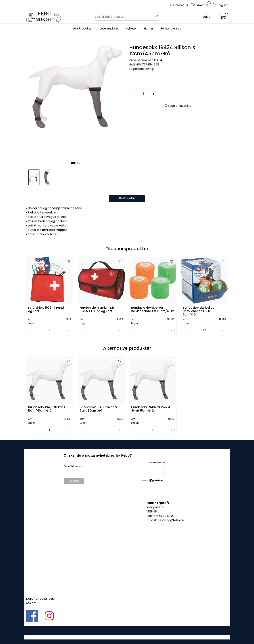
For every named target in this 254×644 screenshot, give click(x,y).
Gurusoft (127, 637)
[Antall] (143, 94)
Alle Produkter (83, 28)
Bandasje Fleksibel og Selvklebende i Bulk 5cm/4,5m (199, 311)
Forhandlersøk (171, 28)
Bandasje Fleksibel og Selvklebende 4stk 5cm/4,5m (153, 310)
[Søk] (125, 17)
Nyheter (131, 28)
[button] (73, 163)
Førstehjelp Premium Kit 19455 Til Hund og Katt (97, 310)
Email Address (73, 466)
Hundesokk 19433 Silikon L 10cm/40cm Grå (47, 409)
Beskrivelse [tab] (127, 198)
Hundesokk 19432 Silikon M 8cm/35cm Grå (151, 409)
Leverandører (109, 28)
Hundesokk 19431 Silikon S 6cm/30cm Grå (98, 409)
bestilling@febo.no (171, 520)
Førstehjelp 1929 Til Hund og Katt (46, 310)
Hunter (149, 28)
